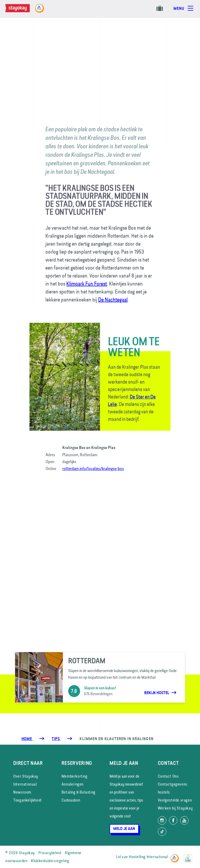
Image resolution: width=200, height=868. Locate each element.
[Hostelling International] (176, 856)
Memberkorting (75, 776)
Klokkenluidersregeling (50, 861)
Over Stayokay (26, 776)
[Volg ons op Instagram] (162, 820)
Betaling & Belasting (79, 792)
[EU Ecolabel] (189, 856)
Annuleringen (73, 784)
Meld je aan (124, 829)
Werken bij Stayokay (175, 808)
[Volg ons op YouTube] (184, 820)
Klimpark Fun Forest (87, 284)
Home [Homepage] (27, 739)
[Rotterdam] (100, 677)
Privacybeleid (50, 853)
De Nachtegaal (113, 299)
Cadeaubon (71, 800)
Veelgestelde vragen (175, 800)
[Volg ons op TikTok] (162, 832)
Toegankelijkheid (27, 800)
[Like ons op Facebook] (173, 820)
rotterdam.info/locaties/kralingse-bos (93, 468)
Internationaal (25, 784)
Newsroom (22, 792)
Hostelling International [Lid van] (148, 857)
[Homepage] (23, 11)
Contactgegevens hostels (173, 788)
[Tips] (56, 739)
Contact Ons (168, 776)
